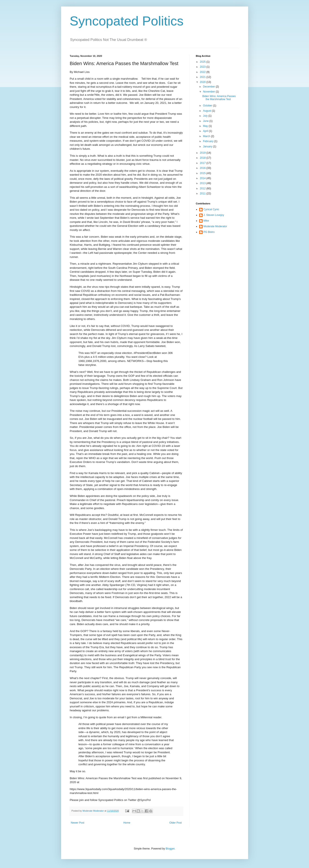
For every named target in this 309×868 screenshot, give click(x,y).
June (206, 121)
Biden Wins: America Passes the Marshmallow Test (219, 98)
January (208, 146)
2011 (203, 193)
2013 (203, 183)
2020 (203, 82)
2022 (203, 72)
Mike (206, 221)
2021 (203, 77)
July (206, 116)
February (208, 141)
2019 (203, 153)
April (206, 131)
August (207, 111)
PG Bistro (209, 232)
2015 (203, 173)
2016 (203, 168)
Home (127, 823)
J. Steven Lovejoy (214, 215)
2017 (203, 163)
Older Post (176, 823)
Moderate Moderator (215, 226)
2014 (203, 178)
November (209, 92)
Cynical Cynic (211, 209)
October (208, 106)
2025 (203, 62)
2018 (203, 158)
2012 (203, 188)
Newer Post (78, 823)
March (207, 136)
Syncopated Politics (127, 21)
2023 (203, 67)
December (209, 87)
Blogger (170, 849)
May (206, 126)
